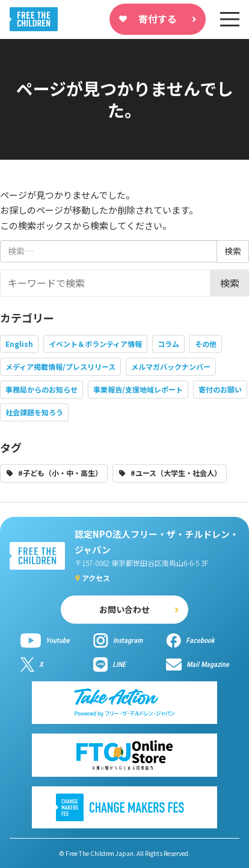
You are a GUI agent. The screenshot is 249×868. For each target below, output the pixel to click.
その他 (206, 344)
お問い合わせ (124, 609)
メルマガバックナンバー (171, 366)
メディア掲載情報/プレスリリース (60, 366)
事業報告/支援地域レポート (138, 389)
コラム (168, 344)
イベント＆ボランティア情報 (95, 344)
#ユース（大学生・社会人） (176, 473)
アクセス (96, 578)
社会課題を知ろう (34, 412)
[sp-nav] (230, 19)
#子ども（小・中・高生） (60, 473)
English (19, 344)
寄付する (158, 19)
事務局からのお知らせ (41, 389)
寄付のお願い (220, 389)
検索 (230, 283)
